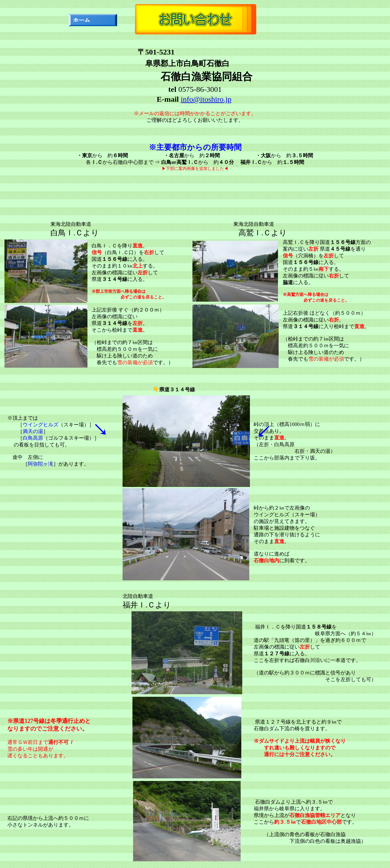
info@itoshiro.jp (206, 99)
